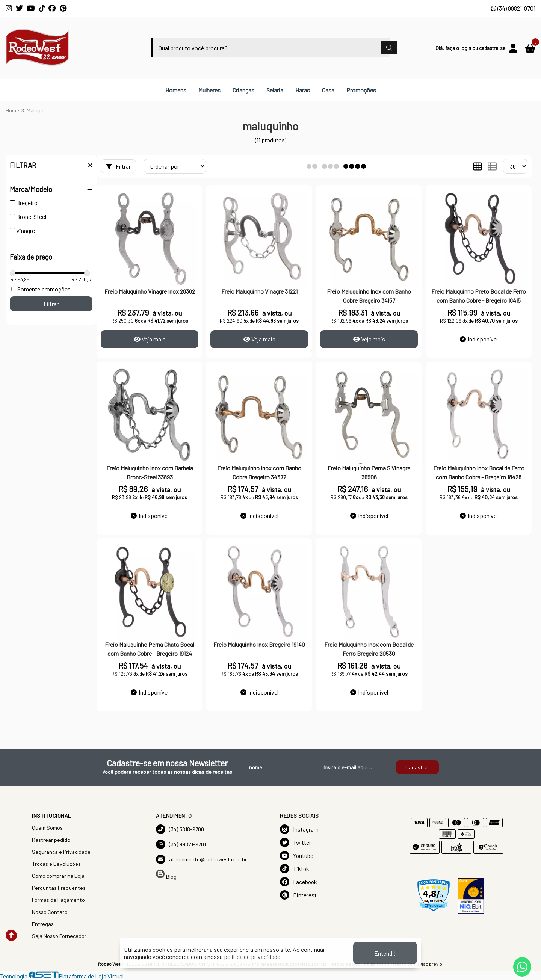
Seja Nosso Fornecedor (59, 936)
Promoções (361, 90)
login (466, 48)
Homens (176, 90)
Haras (303, 90)
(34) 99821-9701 (513, 8)
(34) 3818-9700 (180, 829)
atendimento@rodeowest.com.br (201, 859)
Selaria (275, 90)
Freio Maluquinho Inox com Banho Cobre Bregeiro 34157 (369, 296)
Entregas (43, 924)
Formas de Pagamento (58, 900)
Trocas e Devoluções (56, 864)
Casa (328, 90)
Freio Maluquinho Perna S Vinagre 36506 (369, 472)
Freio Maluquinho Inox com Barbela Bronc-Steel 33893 (150, 472)
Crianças (243, 90)
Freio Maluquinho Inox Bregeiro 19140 (259, 644)
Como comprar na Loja (58, 876)
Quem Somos (47, 828)
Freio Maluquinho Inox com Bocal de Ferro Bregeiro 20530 (369, 649)
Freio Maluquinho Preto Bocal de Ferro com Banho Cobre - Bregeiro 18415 (479, 296)
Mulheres (209, 90)
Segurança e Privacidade (61, 852)
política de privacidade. (253, 957)
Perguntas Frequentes (59, 888)
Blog (166, 875)
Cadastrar (417, 767)
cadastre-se (492, 48)
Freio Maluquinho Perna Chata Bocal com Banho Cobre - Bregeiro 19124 (150, 649)
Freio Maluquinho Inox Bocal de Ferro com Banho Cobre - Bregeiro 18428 (479, 472)
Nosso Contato (50, 912)
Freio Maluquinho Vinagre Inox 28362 (150, 291)
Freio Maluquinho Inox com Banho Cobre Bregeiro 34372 (259, 472)
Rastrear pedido (51, 840)
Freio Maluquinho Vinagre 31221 (259, 291)
